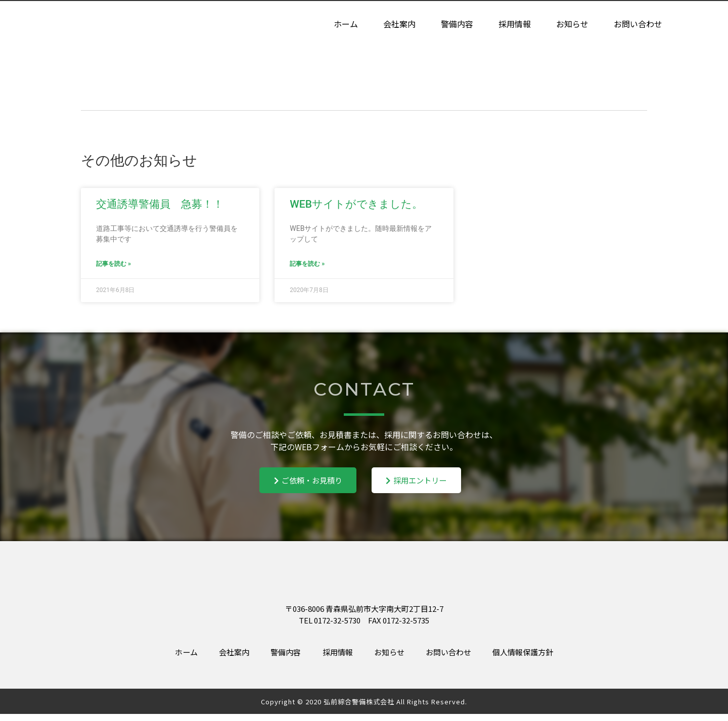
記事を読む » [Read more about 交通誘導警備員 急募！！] (113, 264)
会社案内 (399, 24)
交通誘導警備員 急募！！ (160, 204)
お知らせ (572, 24)
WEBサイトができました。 (356, 204)
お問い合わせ (638, 24)
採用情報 (515, 24)
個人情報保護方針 (541, 658)
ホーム (346, 24)
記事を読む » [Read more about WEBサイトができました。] (307, 264)
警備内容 (457, 24)
